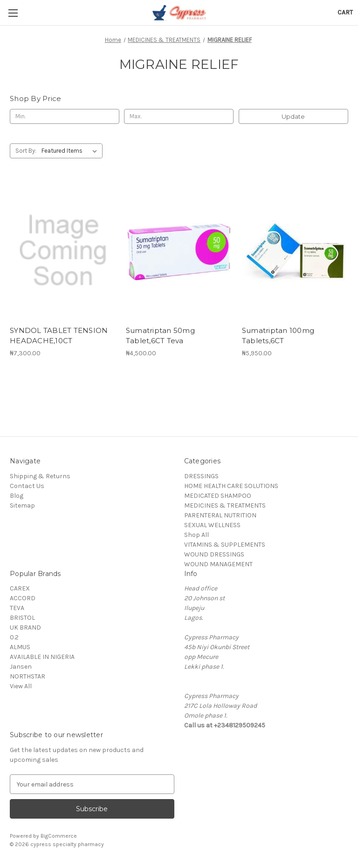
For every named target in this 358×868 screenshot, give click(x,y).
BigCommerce (59, 836)
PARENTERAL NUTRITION (220, 515)
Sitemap (22, 505)
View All (21, 686)
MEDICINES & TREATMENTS (225, 505)
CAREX (20, 588)
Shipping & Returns (40, 476)
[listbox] (71, 151)
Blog (17, 496)
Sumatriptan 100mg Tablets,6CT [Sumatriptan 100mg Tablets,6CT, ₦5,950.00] (278, 336)
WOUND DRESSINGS (214, 554)
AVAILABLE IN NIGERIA (42, 657)
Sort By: (26, 151)
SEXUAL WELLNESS (212, 525)
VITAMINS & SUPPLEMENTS (225, 545)
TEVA (17, 608)
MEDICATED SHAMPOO (218, 496)
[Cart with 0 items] (345, 12)
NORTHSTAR (28, 676)
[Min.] (65, 116)
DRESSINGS (201, 476)
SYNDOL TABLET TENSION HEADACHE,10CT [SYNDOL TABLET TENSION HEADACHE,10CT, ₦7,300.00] (59, 336)
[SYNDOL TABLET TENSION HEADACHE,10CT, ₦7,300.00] (63, 251)
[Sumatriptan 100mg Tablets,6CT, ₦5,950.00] (295, 251)
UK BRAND (25, 627)
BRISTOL (22, 618)
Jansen (21, 667)
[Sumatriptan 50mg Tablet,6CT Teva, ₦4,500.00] (179, 251)
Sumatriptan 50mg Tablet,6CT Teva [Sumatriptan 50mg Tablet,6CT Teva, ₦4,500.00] (160, 336)
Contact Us (27, 486)
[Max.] (179, 116)
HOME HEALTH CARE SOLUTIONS (231, 486)
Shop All (196, 535)
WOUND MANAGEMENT (218, 564)
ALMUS (20, 647)
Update (293, 116)
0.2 (14, 637)
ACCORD (23, 598)
